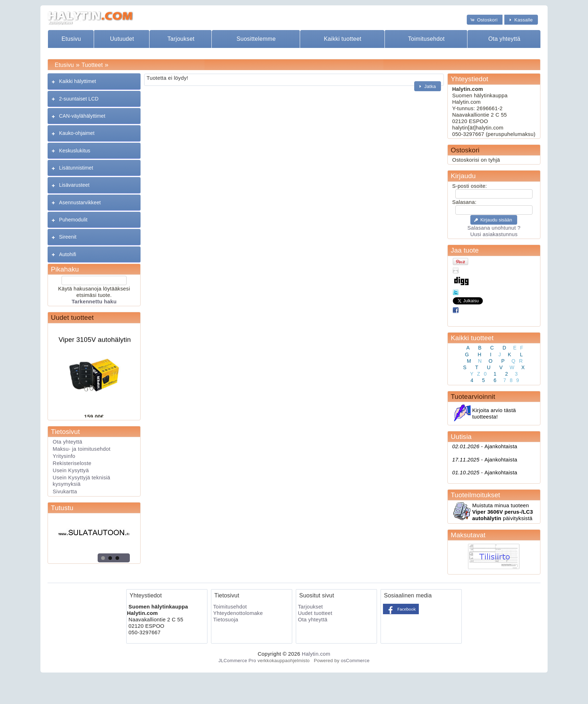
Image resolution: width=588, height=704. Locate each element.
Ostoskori (465, 150)
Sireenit (68, 237)
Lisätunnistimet (76, 168)
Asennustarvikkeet (80, 202)
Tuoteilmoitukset (475, 495)
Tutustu (62, 508)
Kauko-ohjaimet (77, 133)
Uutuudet (122, 39)
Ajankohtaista (485, 446)
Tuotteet (92, 65)
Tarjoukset (181, 39)
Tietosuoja (226, 620)
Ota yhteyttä (504, 39)
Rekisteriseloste (72, 463)
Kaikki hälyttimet (78, 81)
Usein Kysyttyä (71, 470)
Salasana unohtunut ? (494, 228)
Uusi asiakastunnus (494, 234)
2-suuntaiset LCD (79, 99)
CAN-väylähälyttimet (82, 116)
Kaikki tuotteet (342, 39)
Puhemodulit (73, 220)
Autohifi (68, 254)
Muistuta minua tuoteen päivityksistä (503, 512)
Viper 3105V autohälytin (95, 341)
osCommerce (355, 661)
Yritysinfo (64, 456)
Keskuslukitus (75, 151)
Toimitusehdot (427, 39)
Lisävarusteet (74, 185)
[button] (485, 19)
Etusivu (71, 39)
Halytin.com (316, 654)
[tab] (94, 81)
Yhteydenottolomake (238, 613)
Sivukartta (65, 492)
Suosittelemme (256, 39)
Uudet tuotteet (72, 317)
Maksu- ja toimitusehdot (82, 449)
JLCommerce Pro (237, 661)
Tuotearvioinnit (473, 397)
